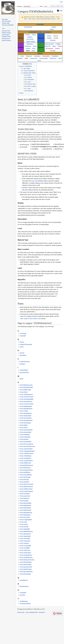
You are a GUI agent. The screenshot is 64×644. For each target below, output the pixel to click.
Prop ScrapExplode (26, 520)
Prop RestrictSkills (26, 503)
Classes (56, 36)
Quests (57, 48)
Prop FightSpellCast (26, 409)
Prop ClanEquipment (26, 394)
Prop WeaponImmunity (27, 560)
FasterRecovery (25, 362)
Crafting (58, 44)
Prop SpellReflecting (26, 531)
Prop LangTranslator (26, 449)
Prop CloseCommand (27, 397)
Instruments (34, 58)
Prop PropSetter (25, 494)
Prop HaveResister (26, 418)
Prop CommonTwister (27, 404)
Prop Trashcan (24, 543)
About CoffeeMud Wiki (32, 612)
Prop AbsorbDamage (26, 387)
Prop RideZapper (25, 515)
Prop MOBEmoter (25, 463)
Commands (30, 39)
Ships (54, 46)
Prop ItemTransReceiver (27, 446)
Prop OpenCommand (26, 484)
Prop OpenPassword (26, 487)
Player (52, 29)
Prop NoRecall (24, 482)
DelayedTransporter (26, 344)
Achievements (49, 44)
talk (48, 17)
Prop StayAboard (25, 534)
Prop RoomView (25, 517)
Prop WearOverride (26, 567)
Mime (22, 379)
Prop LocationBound (26, 461)
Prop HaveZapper (25, 423)
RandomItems (24, 586)
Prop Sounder (24, 527)
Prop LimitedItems (26, 458)
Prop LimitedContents (27, 453)
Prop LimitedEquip (26, 456)
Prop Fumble (24, 411)
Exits (34, 48)
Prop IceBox (24, 428)
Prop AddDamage (25, 390)
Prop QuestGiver (25, 496)
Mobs (33, 51)
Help (59, 11)
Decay (22, 342)
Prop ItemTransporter (27, 444)
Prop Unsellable (25, 548)
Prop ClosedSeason (26, 402)
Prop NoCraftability (26, 475)
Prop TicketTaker (25, 539)
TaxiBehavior (24, 601)
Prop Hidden (24, 425)
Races (49, 36)
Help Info (48, 46)
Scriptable (23, 593)
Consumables (44, 58)
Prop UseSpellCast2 (26, 557)
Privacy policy (21, 612)
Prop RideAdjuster (26, 505)
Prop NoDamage (25, 477)
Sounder (23, 595)
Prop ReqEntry (24, 498)
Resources (53, 58)
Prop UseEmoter (25, 550)
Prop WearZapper (25, 574)
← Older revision (31, 19)
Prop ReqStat (24, 501)
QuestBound (24, 580)
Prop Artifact (24, 392)
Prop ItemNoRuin (25, 437)
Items (28, 51)
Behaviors (30, 44)
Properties (28, 46)
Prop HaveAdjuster (26, 413)
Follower (23, 364)
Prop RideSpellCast (26, 513)
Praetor (28, 35)
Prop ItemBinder (25, 435)
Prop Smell (23, 522)
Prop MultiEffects (25, 472)
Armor (22, 56)
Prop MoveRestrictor (26, 470)
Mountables (46, 56)
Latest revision (40, 19)
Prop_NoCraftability (37, 181)
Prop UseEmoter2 (25, 553)
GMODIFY (25, 188)
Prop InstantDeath (26, 432)
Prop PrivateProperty (26, 491)
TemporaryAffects (25, 604)
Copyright (23, 336)
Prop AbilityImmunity (26, 385)
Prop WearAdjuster (26, 562)
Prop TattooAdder (25, 536)
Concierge (23, 333)
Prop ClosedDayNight (27, 399)
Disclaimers (42, 612)
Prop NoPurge (24, 479)
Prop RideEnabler (25, 508)
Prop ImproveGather (26, 430)
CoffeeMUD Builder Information (40, 32)
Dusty (22, 347)
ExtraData (23, 355)
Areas (35, 46)
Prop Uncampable (25, 546)
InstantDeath (24, 370)
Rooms (28, 48)
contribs (52, 17)
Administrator (28, 27)
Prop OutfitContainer (26, 489)
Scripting (53, 40)
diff (25, 19)
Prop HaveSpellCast (26, 420)
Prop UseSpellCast (26, 555)
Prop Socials (24, 524)
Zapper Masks (31, 41)
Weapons (29, 56)
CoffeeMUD (40, 24)
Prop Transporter (25, 541)
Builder (54, 27)
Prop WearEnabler (26, 565)
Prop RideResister (26, 510)
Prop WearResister (26, 569)
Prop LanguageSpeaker (27, 451)
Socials (56, 38)
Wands (20, 58)
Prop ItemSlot (24, 439)
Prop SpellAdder (25, 529)
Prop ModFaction (25, 468)
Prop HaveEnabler (26, 416)
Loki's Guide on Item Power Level (30, 319)
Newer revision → (52, 19)
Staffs (26, 58)
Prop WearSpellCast (26, 572)
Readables (55, 56)
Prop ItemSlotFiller (26, 442)
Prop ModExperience (26, 465)
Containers (37, 56)
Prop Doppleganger (26, 406)
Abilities (49, 38)
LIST (46, 124)
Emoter (22, 353)
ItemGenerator (24, 373)
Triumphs (53, 51)
